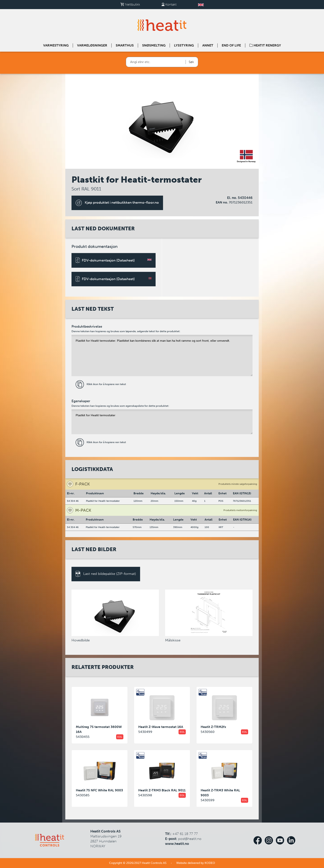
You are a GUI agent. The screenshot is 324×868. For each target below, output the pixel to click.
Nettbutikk (130, 4)
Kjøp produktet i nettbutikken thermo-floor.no (117, 203)
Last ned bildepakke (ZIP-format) (106, 574)
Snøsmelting (154, 45)
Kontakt (169, 4)
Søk (191, 62)
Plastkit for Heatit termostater (162, 422)
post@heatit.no (190, 839)
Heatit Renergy (265, 45)
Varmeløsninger (92, 45)
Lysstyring (184, 45)
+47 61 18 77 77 (185, 834)
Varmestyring (56, 45)
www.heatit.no (177, 844)
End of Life (231, 45)
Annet (208, 45)
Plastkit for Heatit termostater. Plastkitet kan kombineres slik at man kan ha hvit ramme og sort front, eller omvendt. (162, 356)
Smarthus (125, 45)
